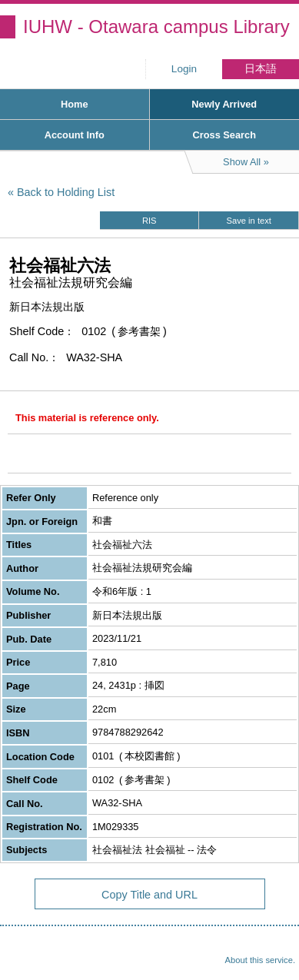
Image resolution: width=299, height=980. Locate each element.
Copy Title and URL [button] (149, 895)
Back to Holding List (66, 192)
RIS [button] (149, 221)
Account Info (75, 135)
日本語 (261, 69)
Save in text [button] (249, 221)
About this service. (260, 960)
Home (75, 104)
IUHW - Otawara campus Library (156, 27)
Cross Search (224, 135)
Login (184, 69)
